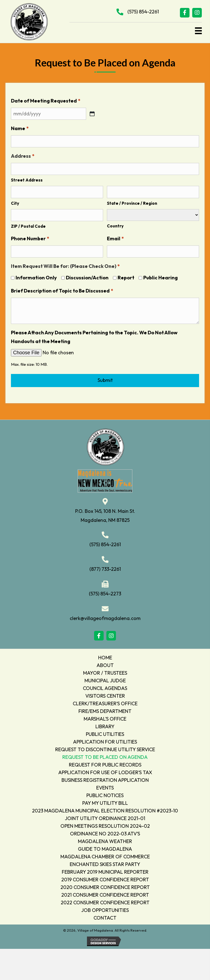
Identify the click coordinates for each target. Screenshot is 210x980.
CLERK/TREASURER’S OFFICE (105, 702)
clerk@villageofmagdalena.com (105, 617)
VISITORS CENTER (105, 694)
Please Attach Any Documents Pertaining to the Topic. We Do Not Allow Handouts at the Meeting (94, 336)
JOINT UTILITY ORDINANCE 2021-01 (105, 817)
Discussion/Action (87, 276)
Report (126, 276)
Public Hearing (161, 276)
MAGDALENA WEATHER (105, 840)
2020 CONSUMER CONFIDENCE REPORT (105, 886)
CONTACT (105, 916)
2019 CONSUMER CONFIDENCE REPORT (105, 878)
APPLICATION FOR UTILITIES (105, 740)
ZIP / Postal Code (28, 225)
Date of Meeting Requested (46, 101)
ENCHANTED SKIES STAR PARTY (105, 863)
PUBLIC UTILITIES (105, 733)
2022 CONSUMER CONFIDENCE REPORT (105, 901)
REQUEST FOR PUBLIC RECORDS (105, 763)
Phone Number (30, 238)
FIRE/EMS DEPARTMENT (105, 710)
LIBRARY (105, 725)
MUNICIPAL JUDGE (105, 679)
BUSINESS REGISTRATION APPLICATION (105, 779)
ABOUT (105, 664)
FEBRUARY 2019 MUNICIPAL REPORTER (105, 871)
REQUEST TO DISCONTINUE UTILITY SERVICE (105, 748)
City (15, 202)
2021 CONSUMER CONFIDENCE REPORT (105, 893)
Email (115, 238)
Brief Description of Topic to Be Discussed (62, 289)
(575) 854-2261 (143, 12)
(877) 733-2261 (105, 568)
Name (20, 128)
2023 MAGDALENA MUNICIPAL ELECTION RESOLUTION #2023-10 (105, 809)
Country (115, 225)
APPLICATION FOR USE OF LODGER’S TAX (105, 771)
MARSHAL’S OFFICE (105, 717)
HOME (105, 656)
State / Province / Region (132, 202)
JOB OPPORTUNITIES (105, 909)
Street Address (27, 179)
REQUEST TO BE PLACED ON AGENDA (105, 756)
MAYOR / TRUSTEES (105, 672)
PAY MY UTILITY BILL (105, 802)
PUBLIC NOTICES (105, 794)
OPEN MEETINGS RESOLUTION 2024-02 (105, 825)
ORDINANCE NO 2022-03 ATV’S (105, 832)
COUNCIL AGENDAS (105, 687)
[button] (185, 13)
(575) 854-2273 (105, 592)
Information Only (36, 276)
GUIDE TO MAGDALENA (105, 848)
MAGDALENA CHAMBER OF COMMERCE (105, 855)
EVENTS (105, 786)
